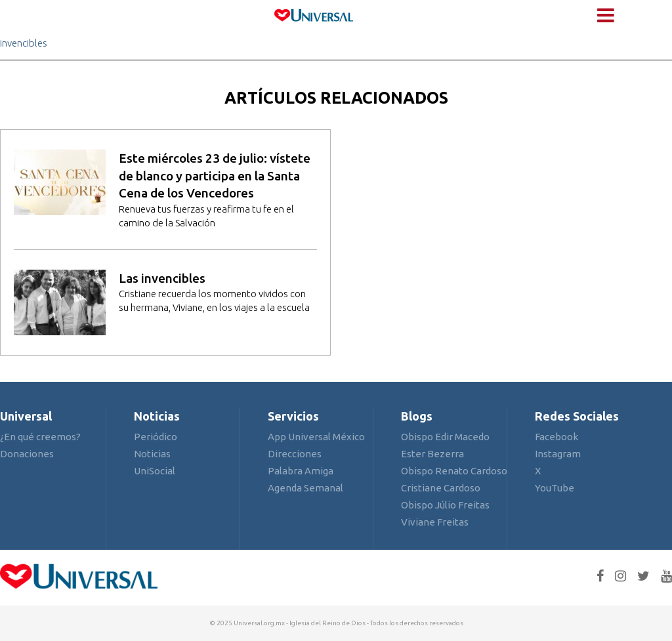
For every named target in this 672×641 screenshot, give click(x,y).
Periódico (156, 437)
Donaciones (27, 454)
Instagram (558, 454)
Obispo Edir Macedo (445, 437)
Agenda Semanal (305, 488)
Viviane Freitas (435, 522)
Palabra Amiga (301, 471)
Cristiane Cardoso (441, 488)
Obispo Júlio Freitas (445, 505)
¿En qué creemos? (40, 437)
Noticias (152, 454)
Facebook (556, 437)
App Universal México (316, 437)
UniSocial (155, 471)
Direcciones (295, 454)
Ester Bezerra (432, 454)
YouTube (555, 488)
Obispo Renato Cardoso (454, 471)
